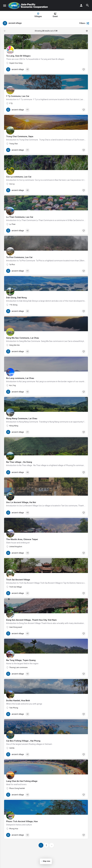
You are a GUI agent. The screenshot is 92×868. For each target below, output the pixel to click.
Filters (84, 23)
